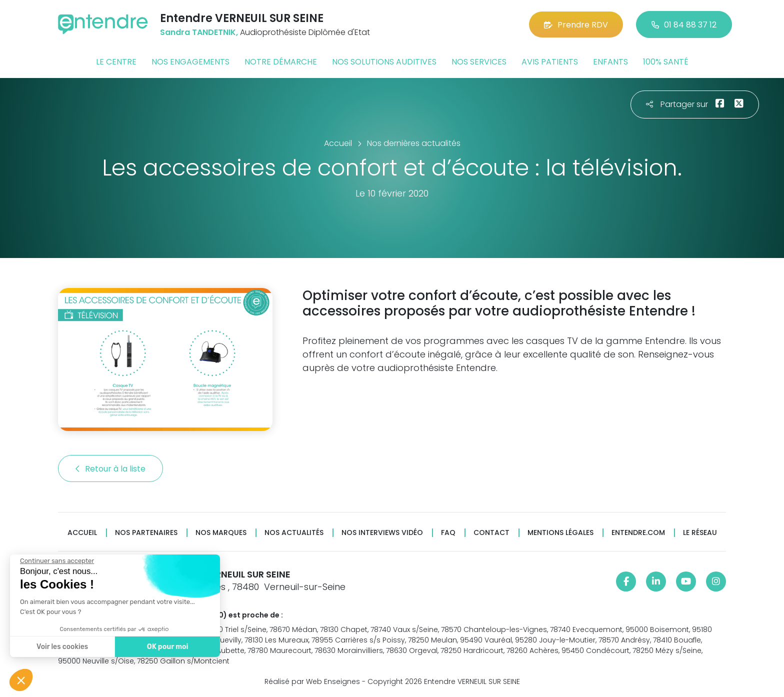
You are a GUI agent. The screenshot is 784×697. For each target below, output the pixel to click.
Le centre (116, 62)
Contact (491, 533)
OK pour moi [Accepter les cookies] (165, 647)
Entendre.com (638, 533)
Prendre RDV (576, 25)
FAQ (448, 533)
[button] (21, 680)
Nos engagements (190, 62)
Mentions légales (560, 533)
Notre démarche (281, 62)
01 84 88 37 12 (684, 25)
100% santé (666, 62)
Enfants (610, 62)
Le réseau (700, 533)
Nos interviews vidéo (382, 533)
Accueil (82, 533)
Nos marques (221, 533)
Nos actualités (294, 533)
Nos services (479, 62)
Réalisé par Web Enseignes (312, 681)
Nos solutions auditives (384, 62)
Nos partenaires (146, 533)
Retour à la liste (110, 469)
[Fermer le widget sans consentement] (54, 561)
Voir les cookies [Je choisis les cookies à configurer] (60, 647)
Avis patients (550, 62)
